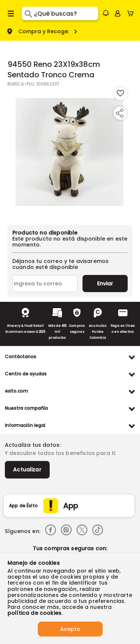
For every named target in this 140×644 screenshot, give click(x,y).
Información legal (25, 425)
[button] (106, 13)
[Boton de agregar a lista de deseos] (121, 93)
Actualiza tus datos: (33, 445)
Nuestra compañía (26, 408)
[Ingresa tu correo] (45, 284)
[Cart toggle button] (132, 13)
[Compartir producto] (119, 113)
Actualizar (27, 470)
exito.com (16, 391)
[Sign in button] (118, 13)
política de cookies (34, 613)
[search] (66, 13)
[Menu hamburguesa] (11, 13)
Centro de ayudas (26, 374)
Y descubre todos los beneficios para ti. (60, 453)
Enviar (105, 284)
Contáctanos (21, 357)
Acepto (70, 629)
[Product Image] (69, 152)
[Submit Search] (28, 13)
